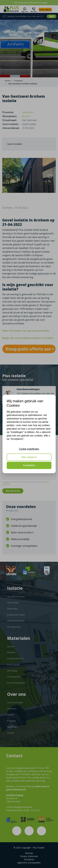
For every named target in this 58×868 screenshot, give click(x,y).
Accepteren (29, 465)
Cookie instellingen (29, 449)
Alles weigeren (29, 457)
